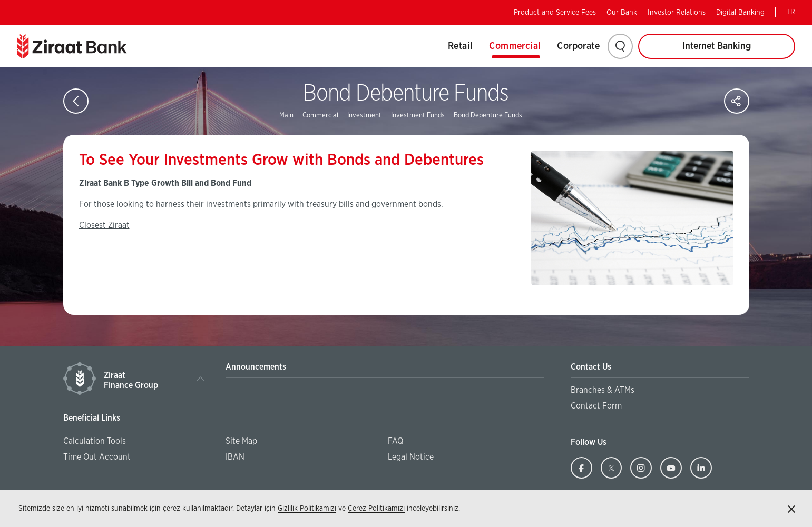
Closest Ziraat (104, 225)
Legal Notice (411, 457)
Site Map (241, 441)
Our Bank (622, 13)
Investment (364, 116)
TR (791, 12)
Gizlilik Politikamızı (307, 509)
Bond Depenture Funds (488, 116)
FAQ (395, 441)
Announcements (256, 367)
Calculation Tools (95, 441)
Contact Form (596, 406)
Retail (460, 46)
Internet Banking (717, 46)
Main (286, 116)
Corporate (578, 46)
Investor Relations (677, 13)
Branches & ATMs (603, 390)
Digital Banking (740, 13)
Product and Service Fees (555, 13)
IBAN (235, 457)
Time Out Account (97, 457)
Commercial (515, 46)
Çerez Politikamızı (376, 509)
